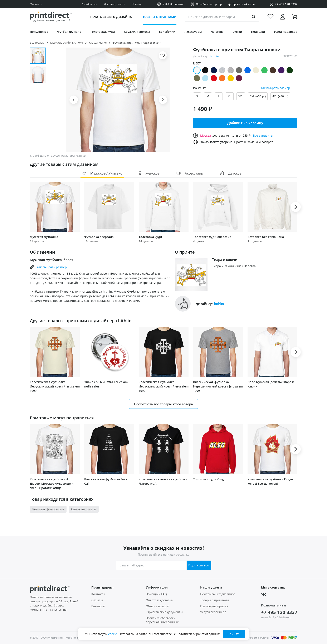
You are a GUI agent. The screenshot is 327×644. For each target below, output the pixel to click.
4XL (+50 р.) (280, 96)
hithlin (214, 56)
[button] (74, 100)
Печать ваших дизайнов (218, 594)
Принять (234, 634)
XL (230, 96)
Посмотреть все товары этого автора (163, 404)
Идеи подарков (286, 32)
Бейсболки (167, 32)
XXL (241, 96)
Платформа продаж (214, 606)
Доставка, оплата (115, 4)
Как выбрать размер (275, 88)
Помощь (137, 4)
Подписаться (198, 565)
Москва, (206, 135)
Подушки (258, 32)
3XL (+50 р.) (258, 96)
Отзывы (97, 600)
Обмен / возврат (158, 606)
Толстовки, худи (103, 32)
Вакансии (98, 606)
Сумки (237, 32)
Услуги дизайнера (213, 612)
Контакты (98, 594)
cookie (113, 634)
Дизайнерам (90, 4)
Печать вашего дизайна (111, 17)
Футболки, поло (69, 32)
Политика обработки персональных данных (162, 620)
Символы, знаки (84, 509)
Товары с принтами (160, 17)
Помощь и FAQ (156, 594)
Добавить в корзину (245, 123)
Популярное (39, 32)
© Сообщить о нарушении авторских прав (58, 156)
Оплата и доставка (159, 600)
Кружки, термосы (137, 32)
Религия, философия (48, 509)
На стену (217, 32)
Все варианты (263, 135)
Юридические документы (164, 612)
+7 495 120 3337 (279, 612)
